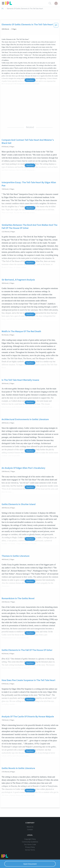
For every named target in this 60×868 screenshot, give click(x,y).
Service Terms (30, 850)
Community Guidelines (30, 842)
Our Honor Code (30, 844)
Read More (30, 165)
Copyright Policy (30, 839)
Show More (30, 80)
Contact (30, 829)
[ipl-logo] (9, 4)
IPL (3, 9)
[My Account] (57, 3)
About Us (30, 827)
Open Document (30, 864)
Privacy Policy (30, 847)
